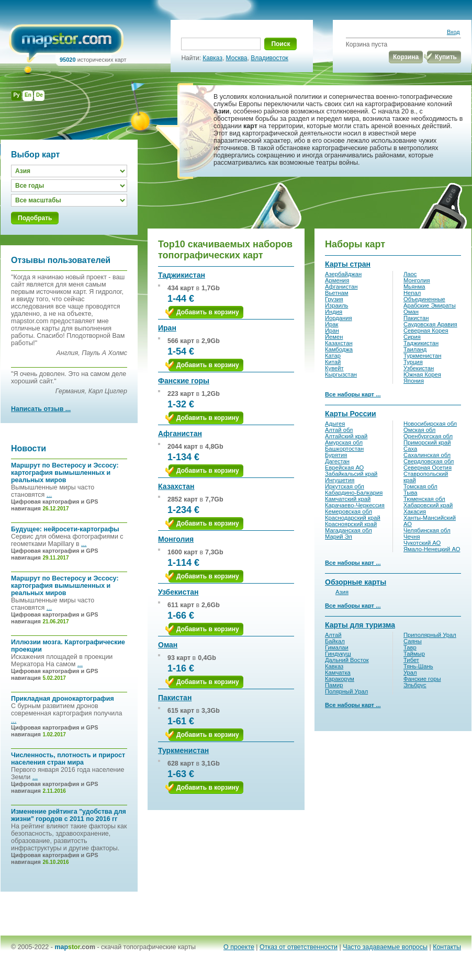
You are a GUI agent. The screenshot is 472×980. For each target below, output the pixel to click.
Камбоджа (339, 349)
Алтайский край (346, 436)
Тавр (410, 647)
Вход (453, 32)
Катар (333, 356)
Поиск (280, 44)
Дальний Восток (347, 660)
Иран (167, 328)
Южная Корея (422, 374)
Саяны (413, 641)
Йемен (334, 337)
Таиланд (415, 349)
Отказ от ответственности (299, 947)
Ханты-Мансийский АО (430, 521)
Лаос (410, 274)
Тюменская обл (424, 499)
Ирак (331, 324)
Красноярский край (351, 524)
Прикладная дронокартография (63, 699)
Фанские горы (184, 381)
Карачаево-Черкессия (355, 505)
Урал (410, 673)
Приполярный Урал (430, 635)
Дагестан (337, 461)
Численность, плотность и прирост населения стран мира (68, 759)
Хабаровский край (428, 505)
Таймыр (414, 654)
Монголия (176, 539)
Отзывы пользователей (61, 260)
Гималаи (337, 647)
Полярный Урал (346, 691)
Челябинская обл (427, 530)
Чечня (412, 537)
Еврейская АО (344, 468)
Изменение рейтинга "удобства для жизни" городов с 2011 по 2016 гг (69, 815)
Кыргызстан (341, 374)
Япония (414, 381)
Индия (334, 312)
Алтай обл (339, 430)
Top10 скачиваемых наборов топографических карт (225, 250)
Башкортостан (344, 449)
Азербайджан (343, 274)
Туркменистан (183, 750)
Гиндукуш (338, 654)
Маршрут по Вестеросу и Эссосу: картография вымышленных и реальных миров (65, 473)
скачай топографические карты (148, 947)
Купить (446, 57)
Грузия (334, 299)
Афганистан (180, 434)
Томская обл (420, 486)
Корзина (406, 57)
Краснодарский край (353, 518)
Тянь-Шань (418, 666)
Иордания (339, 318)
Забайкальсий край (351, 474)
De (40, 95)
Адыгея (335, 424)
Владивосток (269, 58)
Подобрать (35, 218)
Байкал (335, 641)
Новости (29, 448)
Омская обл (419, 430)
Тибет (411, 660)
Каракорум (340, 679)
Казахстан (176, 486)
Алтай (333, 635)
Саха (410, 449)
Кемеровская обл (349, 511)
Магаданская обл (349, 530)
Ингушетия (340, 480)
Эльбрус (415, 685)
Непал (412, 293)
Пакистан (175, 698)
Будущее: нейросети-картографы (65, 529)
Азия (342, 592)
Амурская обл (344, 442)
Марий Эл (339, 537)
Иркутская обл (345, 486)
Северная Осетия (428, 468)
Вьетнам (336, 293)
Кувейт (334, 368)
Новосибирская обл (430, 424)
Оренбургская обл (428, 436)
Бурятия (336, 455)
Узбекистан (178, 592)
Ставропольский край (426, 477)
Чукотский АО (422, 543)
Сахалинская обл (427, 455)
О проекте (239, 947)
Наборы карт (355, 244)
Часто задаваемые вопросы (385, 947)
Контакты (447, 947)
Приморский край (427, 442)
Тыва (411, 493)
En (28, 95)
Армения (337, 280)
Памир (334, 685)
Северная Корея (426, 331)
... (49, 495)
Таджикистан (182, 275)
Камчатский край (348, 499)
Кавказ (212, 58)
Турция (413, 362)
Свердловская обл (429, 461)
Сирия (412, 337)
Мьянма (414, 287)
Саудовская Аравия (430, 324)
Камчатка (338, 673)
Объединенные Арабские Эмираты (430, 302)
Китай (333, 362)
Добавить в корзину (208, 312)
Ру (16, 95)
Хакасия (415, 511)
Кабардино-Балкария (354, 493)
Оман (168, 645)
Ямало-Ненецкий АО (432, 549)
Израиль (336, 305)
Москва (237, 58)
